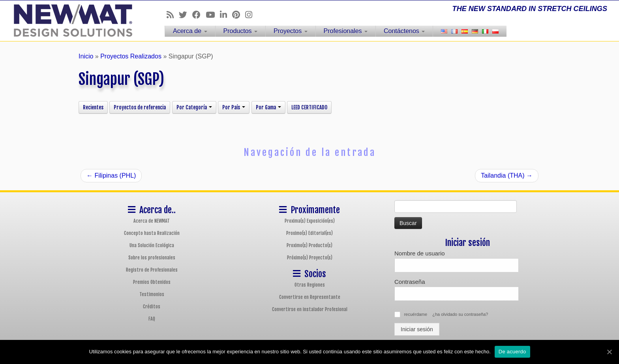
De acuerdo (512, 352)
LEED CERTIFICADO (309, 107)
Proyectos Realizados (131, 56)
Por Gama (268, 107)
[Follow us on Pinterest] (239, 15)
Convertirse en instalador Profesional (310, 309)
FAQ (152, 319)
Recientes (93, 107)
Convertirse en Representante (310, 297)
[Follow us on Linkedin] (226, 15)
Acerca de (190, 31)
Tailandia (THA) (507, 175)
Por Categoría (194, 107)
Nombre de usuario (420, 253)
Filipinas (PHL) (111, 175)
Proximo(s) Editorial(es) (309, 233)
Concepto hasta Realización (152, 233)
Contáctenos (404, 31)
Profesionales (346, 31)
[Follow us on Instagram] (251, 15)
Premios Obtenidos (152, 282)
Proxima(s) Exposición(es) (310, 221)
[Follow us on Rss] (173, 15)
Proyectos (291, 31)
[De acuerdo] (609, 352)
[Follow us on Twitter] (186, 15)
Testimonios (152, 294)
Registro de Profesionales (152, 270)
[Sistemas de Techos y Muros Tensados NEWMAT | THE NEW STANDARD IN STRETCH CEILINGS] (71, 21)
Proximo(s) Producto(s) (309, 245)
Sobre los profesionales (152, 258)
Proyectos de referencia (140, 107)
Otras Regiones (310, 285)
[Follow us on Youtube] (213, 15)
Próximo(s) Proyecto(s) (310, 258)
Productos (240, 31)
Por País (234, 107)
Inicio (86, 56)
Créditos (152, 307)
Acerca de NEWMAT (152, 221)
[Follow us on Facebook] (199, 15)
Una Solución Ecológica (152, 245)
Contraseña (410, 282)
